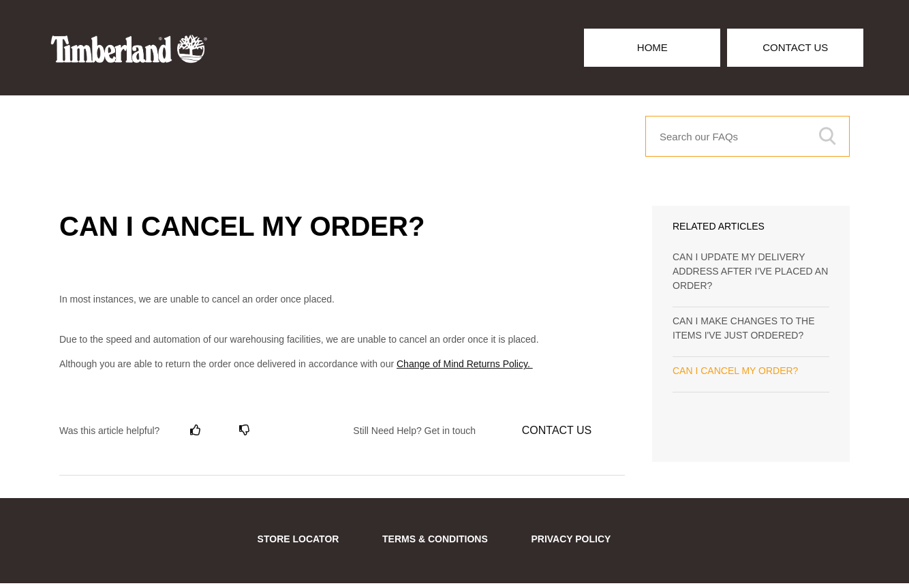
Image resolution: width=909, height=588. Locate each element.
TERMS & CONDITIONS (435, 539)
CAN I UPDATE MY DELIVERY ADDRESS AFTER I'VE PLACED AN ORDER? (750, 271)
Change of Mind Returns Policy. (465, 364)
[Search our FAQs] (748, 136)
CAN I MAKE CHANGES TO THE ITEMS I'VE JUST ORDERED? (744, 328)
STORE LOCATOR (298, 539)
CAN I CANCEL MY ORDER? (735, 371)
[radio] (196, 430)
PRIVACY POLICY (571, 539)
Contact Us (795, 47)
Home (652, 47)
